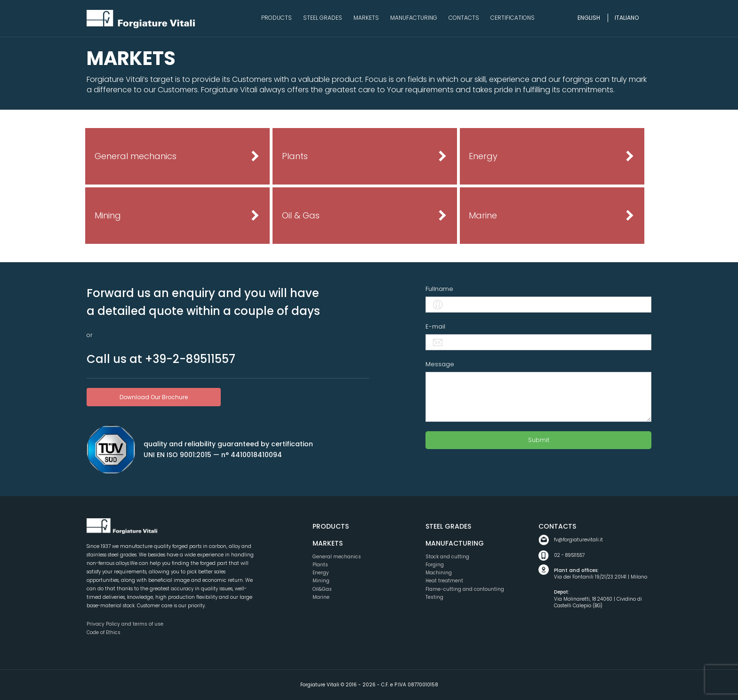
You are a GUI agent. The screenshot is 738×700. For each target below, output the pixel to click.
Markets (328, 543)
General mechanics (136, 156)
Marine (483, 215)
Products (331, 526)
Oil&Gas (322, 589)
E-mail (435, 326)
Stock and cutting (447, 557)
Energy (483, 156)
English (589, 18)
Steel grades (448, 526)
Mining (108, 215)
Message (440, 364)
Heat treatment (444, 581)
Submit (539, 440)
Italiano (627, 18)
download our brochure (154, 397)
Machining (439, 573)
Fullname (439, 289)
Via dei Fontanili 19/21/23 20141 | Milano (603, 574)
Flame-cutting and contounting (465, 589)
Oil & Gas (301, 215)
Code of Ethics (104, 632)
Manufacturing (455, 543)
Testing (434, 597)
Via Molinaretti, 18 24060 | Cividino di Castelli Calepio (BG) (603, 599)
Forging (435, 565)
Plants (295, 156)
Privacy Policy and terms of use (125, 624)
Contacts (557, 526)
